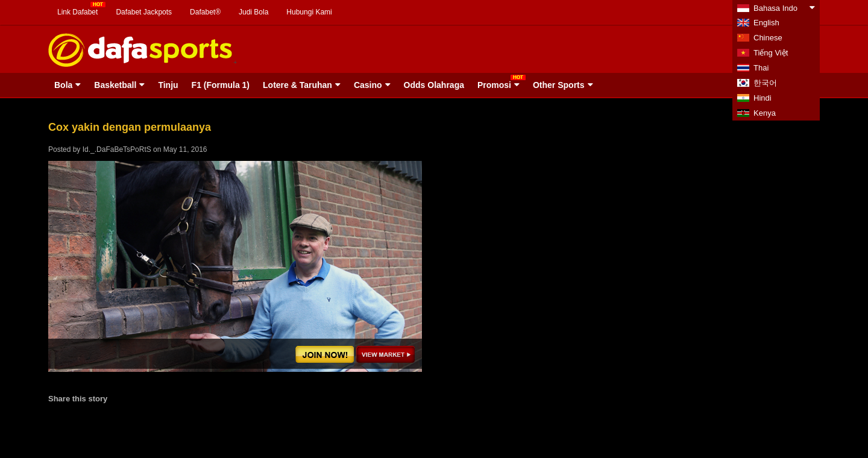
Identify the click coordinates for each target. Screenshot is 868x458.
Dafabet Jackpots (144, 12)
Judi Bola (253, 12)
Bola (63, 85)
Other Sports (559, 85)
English (766, 23)
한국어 (765, 83)
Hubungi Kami (309, 12)
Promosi (494, 85)
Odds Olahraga (434, 85)
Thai (761, 68)
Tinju (168, 85)
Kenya (765, 113)
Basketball (115, 85)
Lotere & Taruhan (297, 85)
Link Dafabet (77, 12)
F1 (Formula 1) (221, 85)
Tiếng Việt (771, 53)
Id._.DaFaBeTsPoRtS (117, 149)
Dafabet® (205, 12)
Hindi (763, 98)
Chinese (768, 38)
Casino (368, 85)
